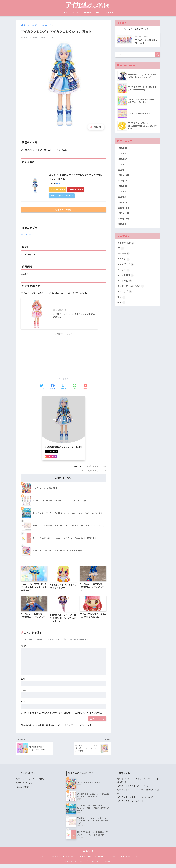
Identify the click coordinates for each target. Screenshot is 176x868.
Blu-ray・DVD (126, 244)
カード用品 (125, 282)
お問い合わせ (23, 791)
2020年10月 (123, 176)
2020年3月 (123, 198)
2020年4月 (123, 192)
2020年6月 (123, 187)
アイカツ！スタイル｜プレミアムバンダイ (136, 801)
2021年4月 (123, 154)
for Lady (124, 255)
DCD (65, 13)
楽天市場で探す (77, 189)
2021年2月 (123, 165)
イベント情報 (126, 277)
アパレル (124, 271)
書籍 (121, 299)
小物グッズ (75, 13)
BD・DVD (88, 13)
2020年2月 (123, 203)
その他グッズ (126, 266)
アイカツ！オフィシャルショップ (133, 805)
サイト (24, 706)
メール (25, 694)
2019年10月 (123, 219)
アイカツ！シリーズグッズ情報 (31, 783)
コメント (25, 650)
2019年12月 (123, 208)
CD (121, 249)
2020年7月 (123, 181)
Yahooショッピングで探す (62, 196)
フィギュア (108, 13)
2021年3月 (123, 159)
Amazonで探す (58, 189)
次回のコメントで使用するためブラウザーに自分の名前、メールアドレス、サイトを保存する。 (63, 717)
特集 (98, 13)
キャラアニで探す (64, 210)
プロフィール (111, 861)
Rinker (58, 183)
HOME (88, 856)
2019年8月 (123, 225)
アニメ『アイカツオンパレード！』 (134, 790)
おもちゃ (124, 260)
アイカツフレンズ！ (98, 474)
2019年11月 (123, 214)
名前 (24, 683)
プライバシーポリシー (27, 787)
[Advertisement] (64, 358)
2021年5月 (123, 148)
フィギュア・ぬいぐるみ (96, 470)
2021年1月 (123, 170)
